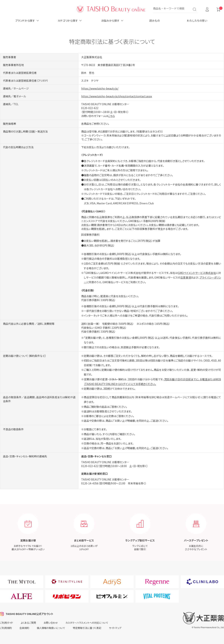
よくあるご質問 (28, 623)
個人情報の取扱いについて (51, 628)
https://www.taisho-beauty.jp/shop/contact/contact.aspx (117, 96)
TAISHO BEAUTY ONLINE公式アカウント (29, 614)
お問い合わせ (51, 623)
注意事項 (186, 277)
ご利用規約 (6, 628)
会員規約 (24, 628)
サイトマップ (115, 628)
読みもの (155, 21)
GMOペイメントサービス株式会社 (197, 273)
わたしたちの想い (197, 21)
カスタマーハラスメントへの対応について (87, 623)
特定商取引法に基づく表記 (87, 628)
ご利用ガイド (7, 623)
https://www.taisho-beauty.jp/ (100, 88)
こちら (111, 116)
